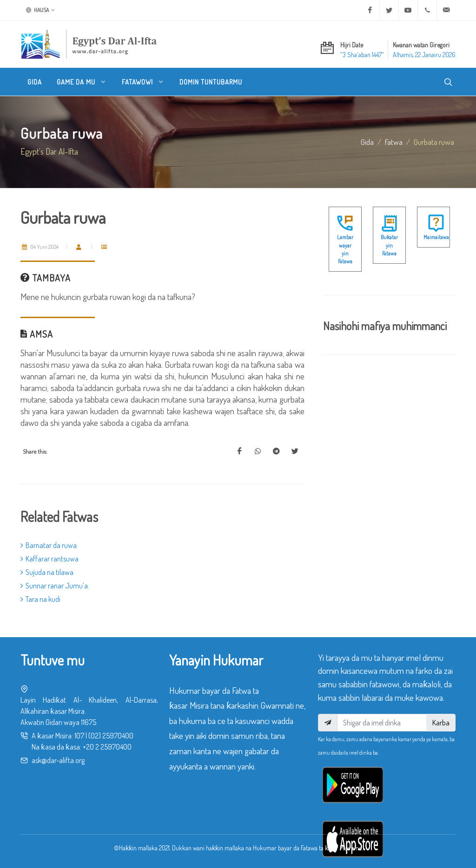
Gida (367, 142)
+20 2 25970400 (107, 747)
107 (79, 736)
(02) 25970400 (111, 736)
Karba (441, 723)
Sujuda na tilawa (47, 572)
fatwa (394, 142)
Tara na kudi (40, 599)
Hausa (40, 10)
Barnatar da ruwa (49, 545)
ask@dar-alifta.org (58, 760)
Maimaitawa (436, 237)
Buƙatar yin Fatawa (389, 245)
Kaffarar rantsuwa (50, 559)
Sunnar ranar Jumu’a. (55, 586)
